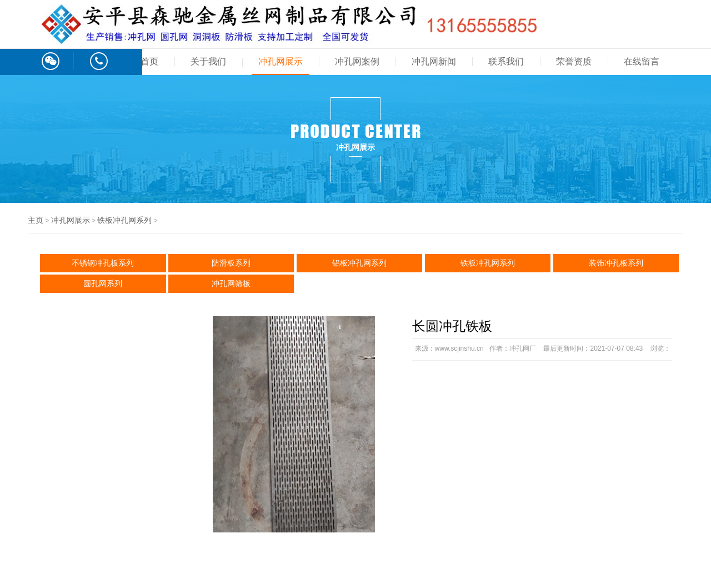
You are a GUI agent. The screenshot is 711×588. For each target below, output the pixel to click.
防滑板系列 (231, 263)
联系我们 (506, 61)
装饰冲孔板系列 (616, 263)
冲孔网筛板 (231, 283)
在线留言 (642, 61)
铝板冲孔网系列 (359, 263)
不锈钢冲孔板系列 (103, 263)
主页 (36, 220)
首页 (149, 61)
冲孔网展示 (281, 61)
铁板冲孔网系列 (124, 220)
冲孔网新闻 (434, 61)
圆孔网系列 (103, 283)
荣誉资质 (574, 61)
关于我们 (208, 61)
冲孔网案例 (357, 61)
